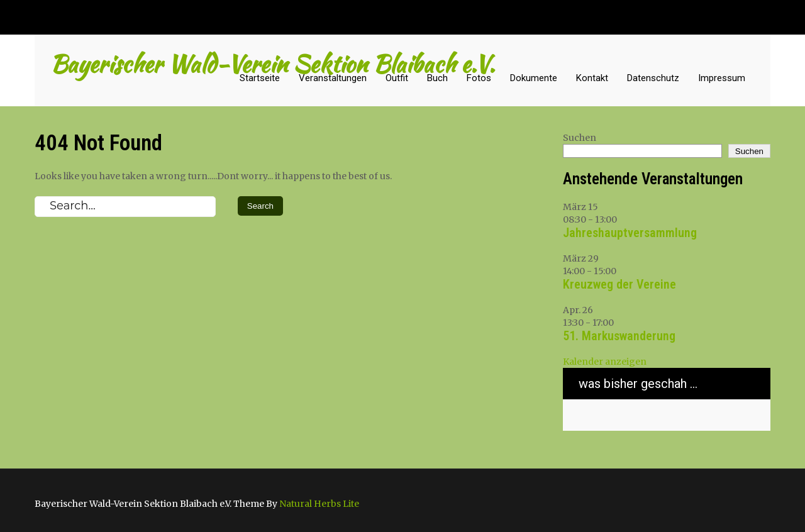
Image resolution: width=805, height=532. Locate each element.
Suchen (580, 138)
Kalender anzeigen (605, 362)
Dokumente (534, 78)
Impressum (722, 78)
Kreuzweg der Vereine (619, 284)
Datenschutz (653, 78)
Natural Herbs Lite (319, 504)
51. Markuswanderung (619, 336)
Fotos (479, 78)
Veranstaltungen (333, 78)
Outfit (397, 78)
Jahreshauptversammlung (630, 233)
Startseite (260, 78)
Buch (437, 78)
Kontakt (592, 78)
